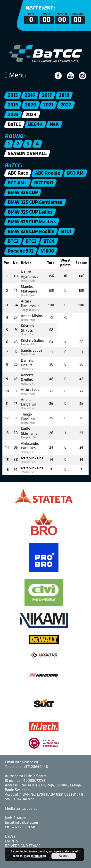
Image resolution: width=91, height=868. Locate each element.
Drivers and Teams (23, 846)
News (10, 837)
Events (12, 841)
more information (35, 856)
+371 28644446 (36, 767)
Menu (15, 76)
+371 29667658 (24, 827)
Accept (64, 856)
